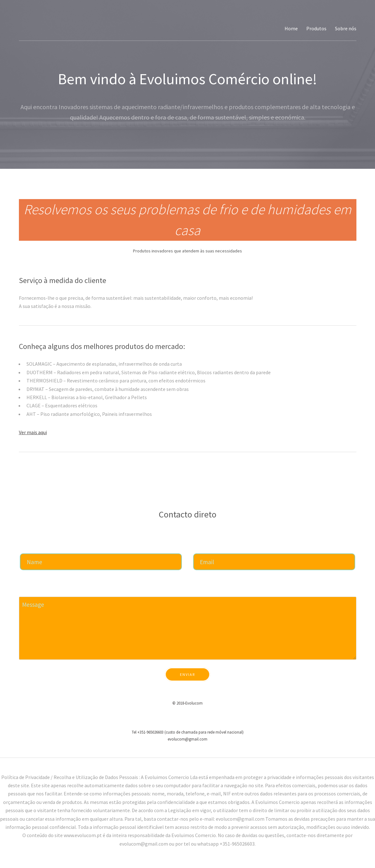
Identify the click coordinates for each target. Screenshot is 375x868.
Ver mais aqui (33, 432)
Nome (26, 547)
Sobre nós (346, 28)
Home (291, 28)
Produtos (316, 28)
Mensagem (30, 590)
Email (199, 547)
